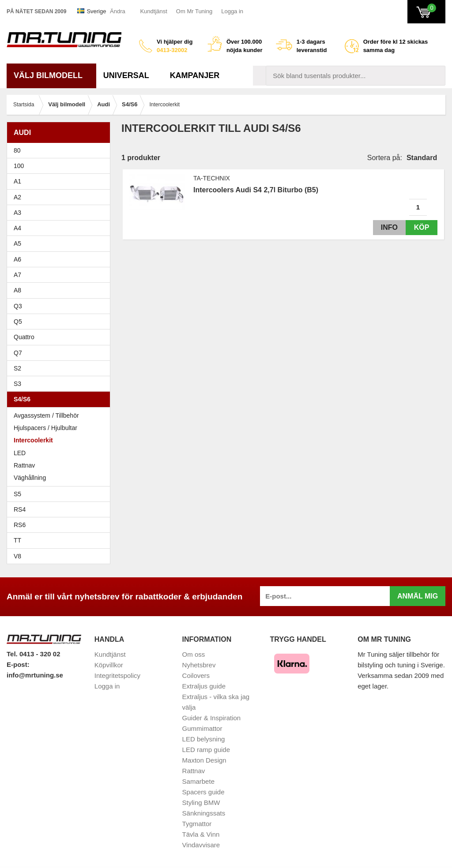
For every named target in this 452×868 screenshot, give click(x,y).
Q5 (18, 322)
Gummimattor (202, 728)
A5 (61, 243)
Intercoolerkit (33, 440)
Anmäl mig (418, 596)
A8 (17, 290)
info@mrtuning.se (35, 675)
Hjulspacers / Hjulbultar (45, 428)
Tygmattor (197, 824)
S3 (61, 384)
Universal (130, 75)
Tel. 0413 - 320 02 (33, 654)
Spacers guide (203, 792)
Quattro (24, 337)
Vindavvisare (201, 845)
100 (61, 166)
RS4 (20, 509)
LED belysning (204, 739)
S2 (17, 368)
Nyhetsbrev (199, 665)
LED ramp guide (206, 750)
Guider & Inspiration (212, 718)
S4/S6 (61, 399)
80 (61, 150)
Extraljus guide (204, 686)
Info (387, 227)
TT (61, 540)
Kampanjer (195, 75)
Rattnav (24, 465)
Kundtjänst (153, 11)
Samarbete (198, 781)
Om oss (194, 654)
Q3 (18, 306)
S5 (17, 494)
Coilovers (196, 675)
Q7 (18, 353)
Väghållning (30, 478)
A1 (61, 181)
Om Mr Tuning (194, 11)
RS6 (20, 525)
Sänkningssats (204, 813)
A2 (61, 197)
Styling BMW (201, 803)
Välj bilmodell (51, 75)
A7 (61, 275)
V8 (17, 556)
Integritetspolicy (117, 675)
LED (20, 453)
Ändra (118, 11)
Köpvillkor (109, 665)
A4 (61, 228)
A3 (61, 213)
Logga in (232, 11)
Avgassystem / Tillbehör (46, 415)
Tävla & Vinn (201, 834)
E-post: (18, 664)
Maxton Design (204, 760)
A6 (61, 259)
